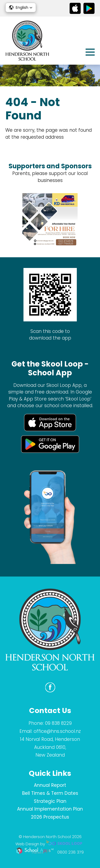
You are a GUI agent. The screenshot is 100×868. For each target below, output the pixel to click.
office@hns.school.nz (57, 731)
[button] (21, 7)
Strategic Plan (50, 801)
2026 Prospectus (50, 817)
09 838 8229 (58, 723)
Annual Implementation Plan (50, 809)
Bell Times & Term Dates (50, 793)
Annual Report (50, 785)
